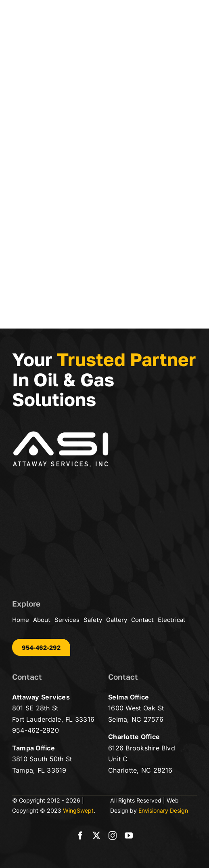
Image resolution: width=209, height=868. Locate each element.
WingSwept (78, 810)
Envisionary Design (163, 810)
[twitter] (96, 836)
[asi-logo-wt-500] (61, 434)
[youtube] (129, 836)
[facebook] (80, 836)
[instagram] (113, 836)
